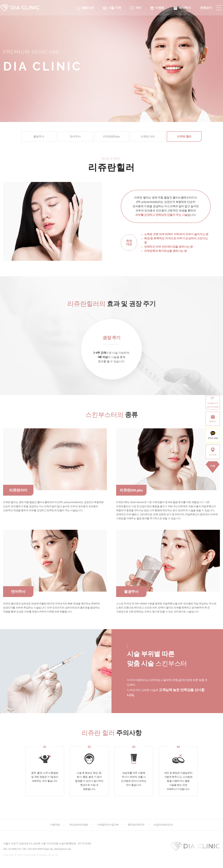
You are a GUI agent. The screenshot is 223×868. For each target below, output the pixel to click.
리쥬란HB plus (111, 136)
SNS (138, 8)
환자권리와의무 (136, 825)
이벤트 (160, 8)
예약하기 (185, 8)
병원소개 (88, 8)
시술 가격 (115, 8)
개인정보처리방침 (79, 825)
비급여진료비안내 (163, 825)
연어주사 (75, 136)
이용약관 (55, 825)
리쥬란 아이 (148, 136)
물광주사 (39, 136)
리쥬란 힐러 (184, 136)
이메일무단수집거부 (108, 825)
